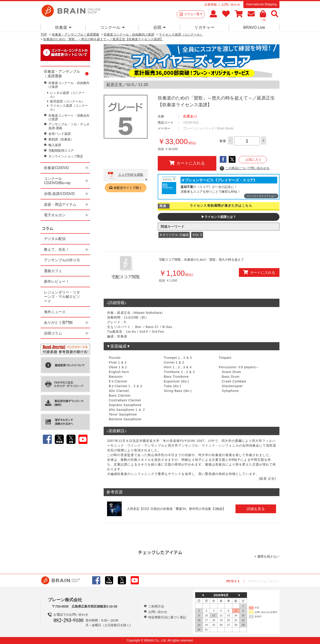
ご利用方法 (156, 606)
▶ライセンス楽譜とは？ (219, 217)
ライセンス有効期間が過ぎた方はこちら (221, 206)
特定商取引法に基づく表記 (167, 617)
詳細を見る (256, 509)
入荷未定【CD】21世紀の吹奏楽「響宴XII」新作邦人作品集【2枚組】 (176, 509)
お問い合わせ (231, 5)
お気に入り (254, 160)
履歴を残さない (268, 556)
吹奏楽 (63, 27)
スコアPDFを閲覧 (131, 175)
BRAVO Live (254, 27)
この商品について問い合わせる (245, 168)
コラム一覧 (193, 14)
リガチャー (204, 27)
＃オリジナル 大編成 (174, 235)
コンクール (112, 27)
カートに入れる (187, 163)
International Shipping (261, 4)
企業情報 (210, 5)
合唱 (159, 27)
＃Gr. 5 (197, 235)
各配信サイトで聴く (128, 188)
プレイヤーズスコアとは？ (261, 196)
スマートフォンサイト (264, 581)
